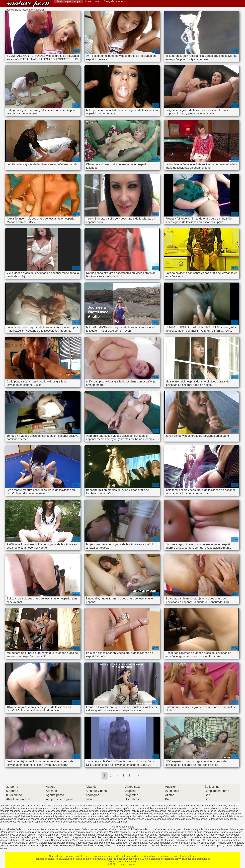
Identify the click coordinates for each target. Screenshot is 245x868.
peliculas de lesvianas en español (149, 811)
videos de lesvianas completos (214, 814)
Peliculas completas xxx (188, 840)
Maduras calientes (94, 845)
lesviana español (111, 806)
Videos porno (43, 840)
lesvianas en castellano (154, 806)
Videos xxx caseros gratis (168, 829)
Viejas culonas (195, 832)
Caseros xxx (101, 832)
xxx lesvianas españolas (115, 822)
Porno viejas (226, 832)
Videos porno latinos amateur (39, 837)
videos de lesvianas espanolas (121, 816)
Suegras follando (81, 837)
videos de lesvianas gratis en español (190, 816)
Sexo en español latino (71, 845)
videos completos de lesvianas (147, 814)
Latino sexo (122, 843)
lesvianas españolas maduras (65, 808)
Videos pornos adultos (12, 837)
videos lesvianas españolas (152, 819)
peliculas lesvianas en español (16, 814)
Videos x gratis (237, 829)
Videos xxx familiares (169, 837)
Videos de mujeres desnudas (43, 845)
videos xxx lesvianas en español (26, 822)
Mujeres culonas (66, 843)
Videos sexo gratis (134, 835)
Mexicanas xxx (180, 843)
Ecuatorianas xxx (192, 845)
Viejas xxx (202, 835)
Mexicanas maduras (169, 835)
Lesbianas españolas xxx (143, 837)
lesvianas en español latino (181, 806)
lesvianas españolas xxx (124, 808)
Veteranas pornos (125, 840)
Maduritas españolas (120, 832)
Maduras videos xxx (143, 829)
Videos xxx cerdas (17, 845)
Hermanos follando (61, 840)
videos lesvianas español (123, 819)
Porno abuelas (8, 829)
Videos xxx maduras (85, 835)
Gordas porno (188, 835)
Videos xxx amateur (71, 829)
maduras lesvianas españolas (115, 811)
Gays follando (63, 837)
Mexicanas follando (231, 837)
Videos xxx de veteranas (85, 840)
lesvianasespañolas (56, 811)
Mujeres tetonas (211, 837)
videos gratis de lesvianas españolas (59, 819)
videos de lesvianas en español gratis (43, 816)
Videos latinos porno (213, 845)
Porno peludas (107, 843)
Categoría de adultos (115, 1)
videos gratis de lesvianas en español (19, 819)
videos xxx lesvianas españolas (61, 822)
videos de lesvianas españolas (153, 816)
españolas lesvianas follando (37, 806)
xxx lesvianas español (90, 822)
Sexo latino (123, 837)
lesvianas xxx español (33, 811)
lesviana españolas (131, 806)
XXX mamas (168, 840)
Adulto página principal (68, 1)
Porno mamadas (50, 829)
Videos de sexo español (95, 829)
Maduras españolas (48, 835)
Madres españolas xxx (29, 832)
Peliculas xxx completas (148, 840)
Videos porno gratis (193, 829)
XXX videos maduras (160, 843)
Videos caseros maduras (110, 835)
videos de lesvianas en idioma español (83, 816)
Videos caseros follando (54, 832)
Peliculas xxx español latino (152, 845)
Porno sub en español (143, 832)
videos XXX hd (107, 840)
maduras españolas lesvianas (83, 811)
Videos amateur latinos (216, 829)
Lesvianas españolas (28, 4)
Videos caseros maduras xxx (171, 832)
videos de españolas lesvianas (181, 814)
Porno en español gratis (226, 840)
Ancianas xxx (175, 845)
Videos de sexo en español (22, 835)
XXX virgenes (28, 840)
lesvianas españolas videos (96, 808)
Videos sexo (6, 843)
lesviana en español (90, 806)
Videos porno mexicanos (81, 832)
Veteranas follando (10, 840)
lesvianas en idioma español (211, 806)
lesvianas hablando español (214, 808)
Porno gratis (66, 835)
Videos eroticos (217, 835)
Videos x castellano (192, 837)
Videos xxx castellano (87, 843)
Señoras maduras (138, 843)
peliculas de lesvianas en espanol (185, 811)
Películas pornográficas (104, 837)
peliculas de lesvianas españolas (221, 811)
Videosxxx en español (120, 829)
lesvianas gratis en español (184, 808)
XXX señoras (233, 835)
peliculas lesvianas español (47, 814)
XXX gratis (207, 840)
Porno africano (211, 832)
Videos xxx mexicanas (28, 829)
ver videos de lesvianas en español (81, 814)
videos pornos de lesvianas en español (187, 819)
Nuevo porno (92, 1)
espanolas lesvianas (11, 806)
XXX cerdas (151, 835)
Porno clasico (8, 832)
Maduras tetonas (47, 843)
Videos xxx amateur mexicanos (121, 845)
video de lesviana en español (115, 814)
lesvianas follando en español (153, 808)
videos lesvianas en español (94, 819)
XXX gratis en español (26, 843)
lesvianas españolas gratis (35, 808)
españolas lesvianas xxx (66, 806)
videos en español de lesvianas (227, 816)
